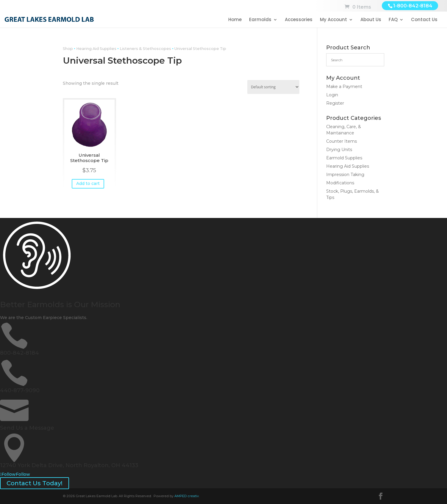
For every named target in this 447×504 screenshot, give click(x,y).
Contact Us (424, 20)
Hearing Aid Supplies (96, 49)
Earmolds (260, 20)
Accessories (299, 20)
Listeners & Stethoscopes (145, 49)
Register (335, 103)
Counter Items (341, 141)
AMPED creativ (187, 496)
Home (235, 20)
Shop (68, 49)
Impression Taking (345, 175)
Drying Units (339, 150)
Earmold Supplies (344, 158)
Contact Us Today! (35, 483)
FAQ (393, 20)
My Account (333, 20)
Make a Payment (344, 87)
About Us (371, 20)
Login (332, 95)
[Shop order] (273, 87)
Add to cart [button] (88, 183)
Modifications (340, 183)
